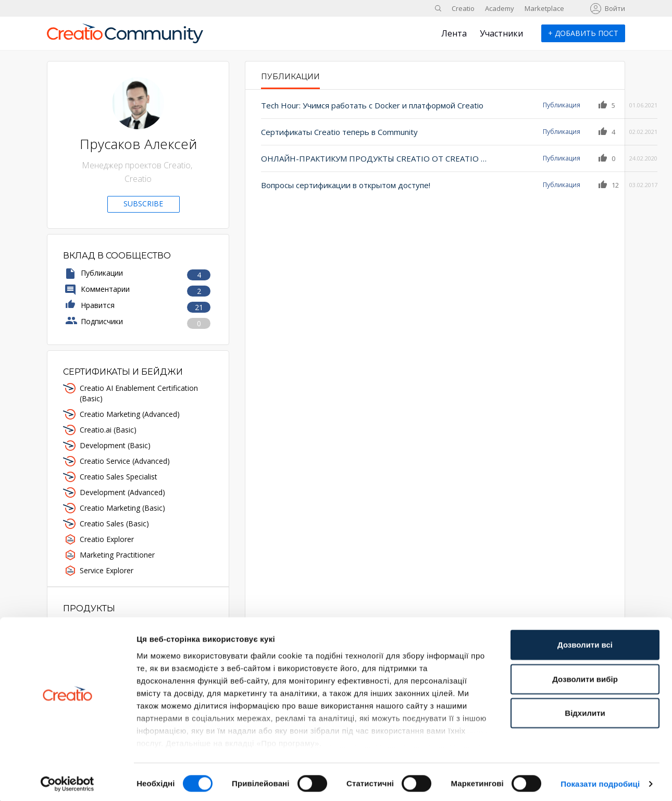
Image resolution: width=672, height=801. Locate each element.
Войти (615, 8)
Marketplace (544, 8)
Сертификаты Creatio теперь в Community (339, 132)
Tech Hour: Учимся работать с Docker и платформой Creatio (365, 105)
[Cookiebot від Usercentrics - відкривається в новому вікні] (67, 781)
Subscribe (143, 204)
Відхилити (585, 710)
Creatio (463, 8)
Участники (501, 33)
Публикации (290, 77)
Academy (500, 8)
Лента (454, 33)
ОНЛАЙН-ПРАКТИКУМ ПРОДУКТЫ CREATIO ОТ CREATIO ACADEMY (365, 158)
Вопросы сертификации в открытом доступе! (346, 185)
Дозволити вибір (585, 676)
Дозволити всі (585, 642)
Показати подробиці (600, 780)
